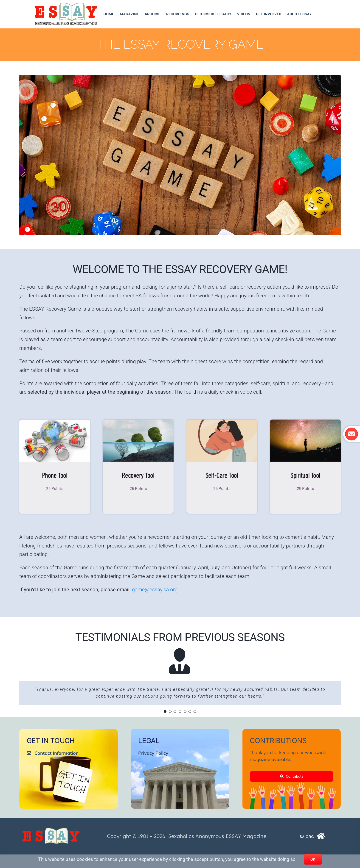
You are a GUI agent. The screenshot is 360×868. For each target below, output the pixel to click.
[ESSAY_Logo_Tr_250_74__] (51, 843)
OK (313, 859)
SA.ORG (307, 850)
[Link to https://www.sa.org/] (321, 850)
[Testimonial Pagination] (165, 711)
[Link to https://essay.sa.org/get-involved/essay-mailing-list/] (351, 434)
